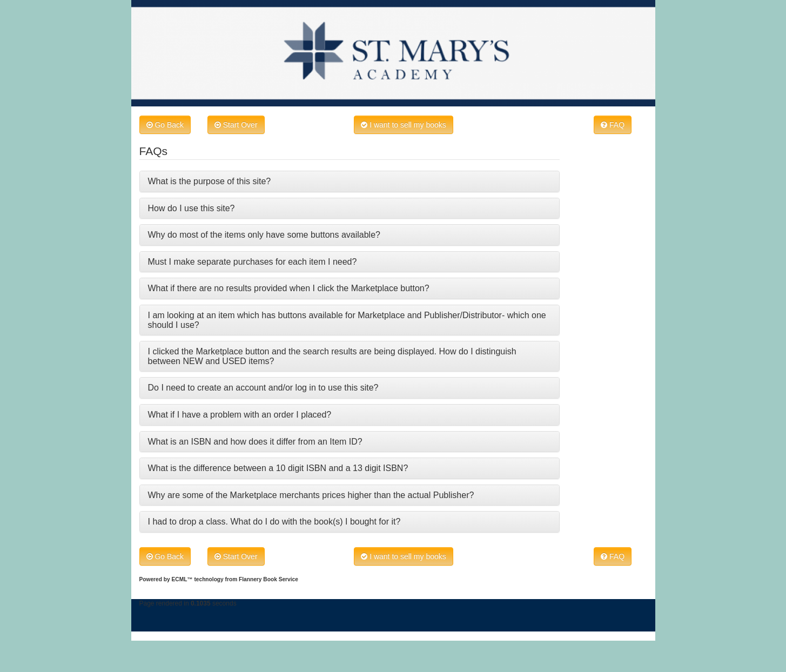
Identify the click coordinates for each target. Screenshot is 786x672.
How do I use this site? (192, 208)
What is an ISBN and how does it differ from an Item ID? (255, 442)
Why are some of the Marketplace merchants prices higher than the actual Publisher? (311, 495)
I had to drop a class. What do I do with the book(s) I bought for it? (274, 522)
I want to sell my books (404, 125)
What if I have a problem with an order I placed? (240, 415)
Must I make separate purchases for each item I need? (253, 262)
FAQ (613, 125)
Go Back (165, 125)
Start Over (236, 125)
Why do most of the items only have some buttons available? (264, 235)
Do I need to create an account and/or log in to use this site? (263, 388)
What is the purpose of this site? (210, 181)
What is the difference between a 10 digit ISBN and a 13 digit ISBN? (278, 468)
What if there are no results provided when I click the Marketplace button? (289, 288)
